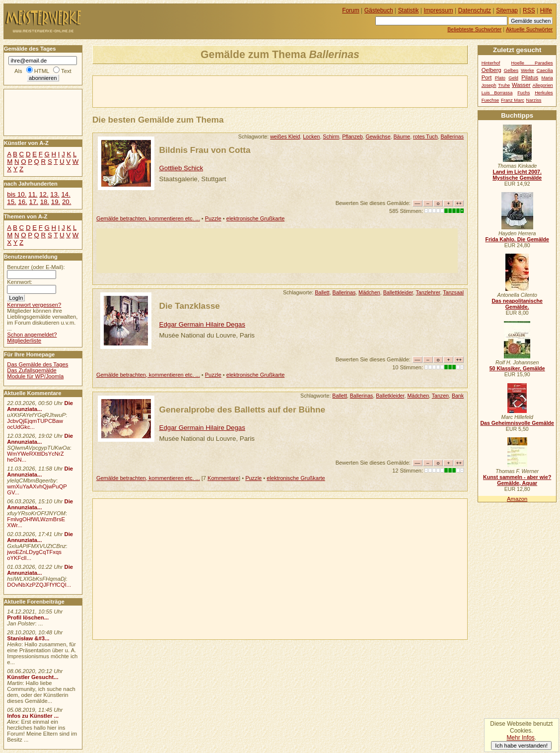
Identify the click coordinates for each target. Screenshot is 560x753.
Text (66, 71)
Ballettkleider (398, 292)
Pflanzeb (352, 137)
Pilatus (530, 77)
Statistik (409, 10)
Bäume (402, 137)
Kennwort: (20, 282)
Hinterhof (491, 63)
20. (67, 202)
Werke (527, 70)
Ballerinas (452, 137)
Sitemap (507, 10)
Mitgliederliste (24, 341)
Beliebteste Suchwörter (474, 29)
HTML (42, 71)
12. (44, 194)
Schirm (331, 137)
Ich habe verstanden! (521, 746)
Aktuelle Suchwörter (529, 29)
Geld (513, 78)
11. (33, 194)
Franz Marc (513, 100)
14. (66, 194)
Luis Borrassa (497, 93)
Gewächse (378, 137)
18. (45, 202)
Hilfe (546, 10)
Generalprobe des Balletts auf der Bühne (243, 410)
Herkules (544, 93)
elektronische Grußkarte (256, 218)
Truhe (504, 85)
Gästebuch (379, 10)
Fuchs (524, 93)
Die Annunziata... (40, 406)
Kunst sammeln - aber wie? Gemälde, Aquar (517, 480)
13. (55, 194)
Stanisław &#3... (28, 638)
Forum (351, 10)
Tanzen (440, 396)
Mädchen (369, 292)
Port (487, 77)
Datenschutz (475, 10)
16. (22, 202)
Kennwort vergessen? (34, 305)
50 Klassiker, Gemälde (517, 368)
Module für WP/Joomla (35, 376)
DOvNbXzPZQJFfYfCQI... (39, 585)
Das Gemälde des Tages (37, 364)
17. (34, 202)
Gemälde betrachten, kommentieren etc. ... (148, 218)
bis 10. (17, 194)
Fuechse (490, 100)
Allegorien (543, 85)
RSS (529, 10)
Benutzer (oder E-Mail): (36, 267)
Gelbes (511, 70)
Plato (500, 78)
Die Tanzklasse (190, 306)
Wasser (521, 85)
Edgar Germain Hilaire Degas (202, 324)
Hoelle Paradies (532, 63)
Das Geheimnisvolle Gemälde (517, 423)
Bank (458, 396)
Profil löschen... (28, 617)
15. (11, 202)
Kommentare (223, 478)
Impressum (439, 10)
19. (56, 202)
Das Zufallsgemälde (32, 370)
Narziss (534, 100)
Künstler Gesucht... (33, 677)
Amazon (517, 499)
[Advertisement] (209, 91)
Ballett (322, 292)
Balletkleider (390, 396)
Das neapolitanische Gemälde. (517, 304)
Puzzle (213, 218)
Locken (311, 137)
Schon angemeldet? (32, 335)
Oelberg (491, 70)
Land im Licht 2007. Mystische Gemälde (517, 175)
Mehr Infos (520, 738)
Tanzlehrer (428, 292)
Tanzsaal (453, 292)
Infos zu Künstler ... (33, 716)
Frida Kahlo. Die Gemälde (517, 239)
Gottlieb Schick (181, 168)
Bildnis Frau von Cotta (205, 150)
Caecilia (545, 70)
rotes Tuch (425, 137)
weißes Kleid (285, 137)
